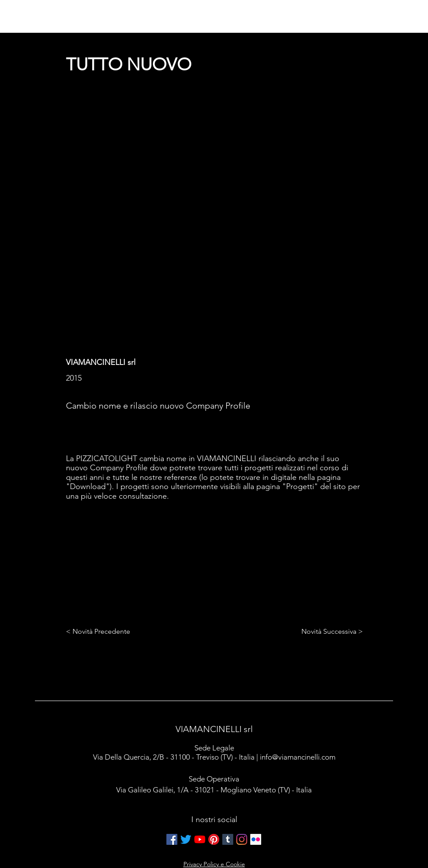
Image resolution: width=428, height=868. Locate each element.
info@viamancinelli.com (298, 757)
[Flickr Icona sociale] (256, 839)
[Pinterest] (214, 839)
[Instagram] (242, 839)
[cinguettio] (186, 839)
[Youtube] (200, 839)
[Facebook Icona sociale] (172, 839)
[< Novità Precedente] (100, 632)
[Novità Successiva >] (330, 632)
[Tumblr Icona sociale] (228, 839)
